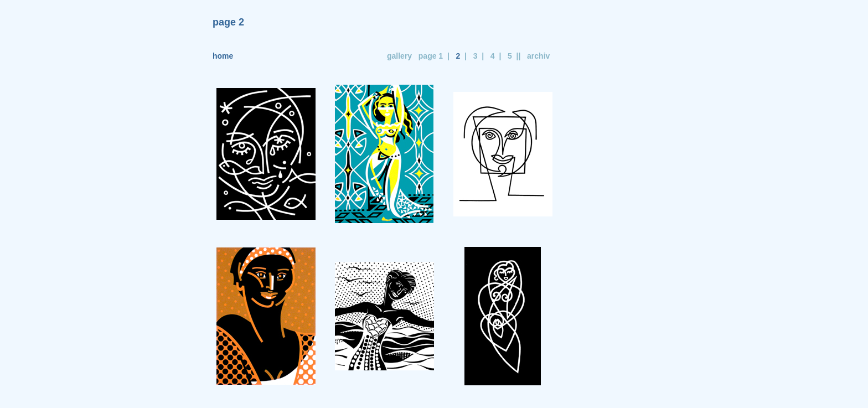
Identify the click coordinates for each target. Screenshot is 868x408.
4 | (494, 56)
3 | (476, 56)
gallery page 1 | (416, 56)
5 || (512, 56)
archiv (538, 56)
